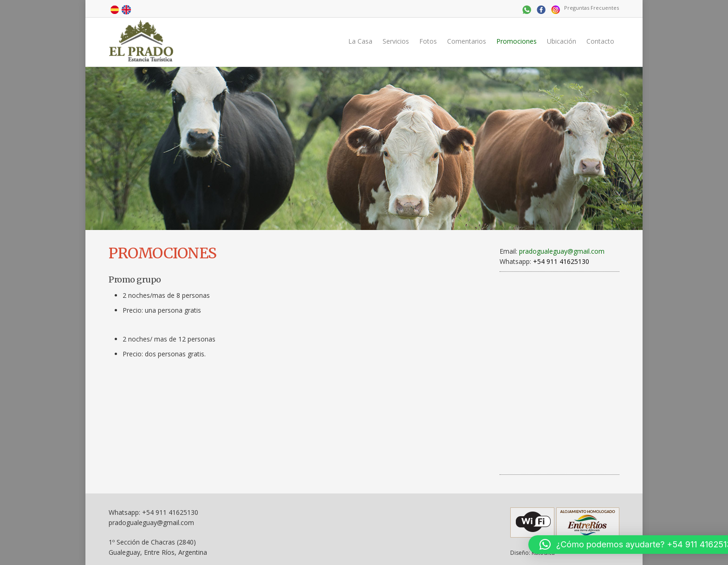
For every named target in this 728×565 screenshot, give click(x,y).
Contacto (600, 41)
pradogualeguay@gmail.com (562, 251)
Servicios (396, 41)
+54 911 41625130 (170, 512)
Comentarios (467, 41)
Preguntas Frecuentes (591, 8)
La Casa (360, 41)
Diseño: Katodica (533, 553)
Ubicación (562, 41)
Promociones (517, 41)
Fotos (428, 41)
